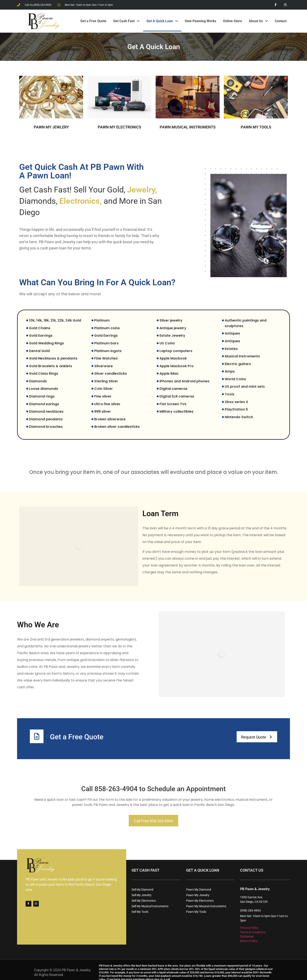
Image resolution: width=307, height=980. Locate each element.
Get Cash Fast (126, 21)
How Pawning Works (201, 21)
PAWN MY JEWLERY (51, 127)
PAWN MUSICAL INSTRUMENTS (188, 127)
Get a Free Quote (93, 21)
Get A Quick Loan (162, 21)
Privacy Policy (249, 923)
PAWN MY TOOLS (256, 127)
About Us (258, 21)
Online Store (232, 21)
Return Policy (249, 936)
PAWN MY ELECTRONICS (119, 127)
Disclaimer (247, 931)
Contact (281, 21)
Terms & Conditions (253, 927)
